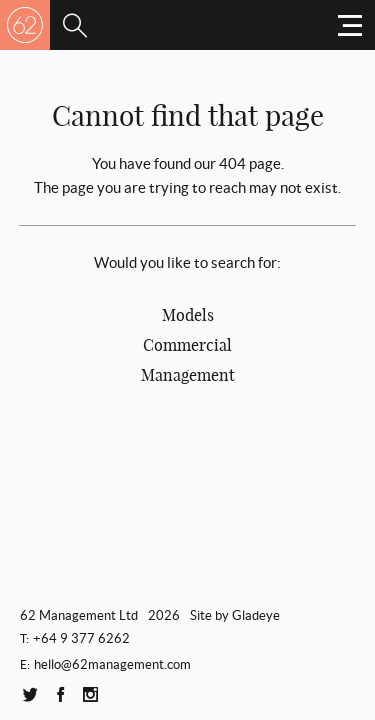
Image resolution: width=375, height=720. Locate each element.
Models (188, 315)
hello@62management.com (112, 664)
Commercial (187, 345)
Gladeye (256, 615)
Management (188, 375)
